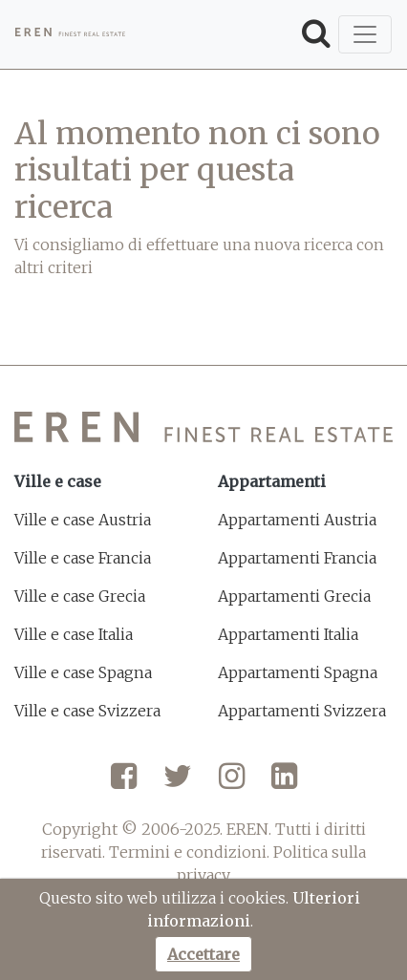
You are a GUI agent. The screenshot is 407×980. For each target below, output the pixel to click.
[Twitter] (178, 783)
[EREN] (70, 34)
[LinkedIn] (284, 783)
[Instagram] (232, 783)
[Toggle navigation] (365, 34)
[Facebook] (124, 783)
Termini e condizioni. (189, 852)
